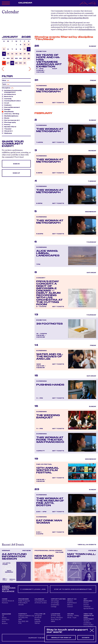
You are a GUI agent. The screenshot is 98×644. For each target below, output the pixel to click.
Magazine (6, 614)
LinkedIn (38, 621)
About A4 (72, 599)
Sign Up (16, 173)
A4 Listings (55, 603)
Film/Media (8, 112)
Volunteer (87, 607)
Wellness (8, 133)
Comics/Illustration (12, 101)
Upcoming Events (41, 601)
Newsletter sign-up (61, 638)
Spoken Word (10, 127)
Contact (70, 607)
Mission (70, 601)
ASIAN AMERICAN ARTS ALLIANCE (9, 589)
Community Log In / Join (33, 589)
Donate (86, 603)
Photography (9, 122)
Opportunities (58, 599)
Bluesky (37, 620)
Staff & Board (72, 603)
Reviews (5, 624)
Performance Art (11, 120)
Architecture (9, 94)
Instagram (38, 616)
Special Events (89, 609)
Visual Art (8, 131)
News (4, 622)
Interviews (6, 620)
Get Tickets (58, 103)
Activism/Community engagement (12, 91)
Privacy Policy (88, 625)
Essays (4, 618)
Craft (6, 103)
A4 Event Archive (41, 603)
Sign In (16, 164)
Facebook (38, 618)
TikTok (37, 623)
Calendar (25, 3)
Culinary (7, 105)
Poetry (7, 125)
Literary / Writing (11, 114)
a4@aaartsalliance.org (87, 30)
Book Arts (8, 96)
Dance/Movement (11, 107)
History (70, 605)
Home (5, 599)
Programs (24, 599)
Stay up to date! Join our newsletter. (73, 589)
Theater (7, 129)
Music (6, 118)
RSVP (55, 69)
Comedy (7, 99)
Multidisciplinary (11, 116)
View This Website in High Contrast (89, 616)
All (3, 616)
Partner (86, 605)
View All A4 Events (87, 545)
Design (7, 109)
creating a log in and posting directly (75, 18)
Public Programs (24, 601)
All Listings (55, 601)
